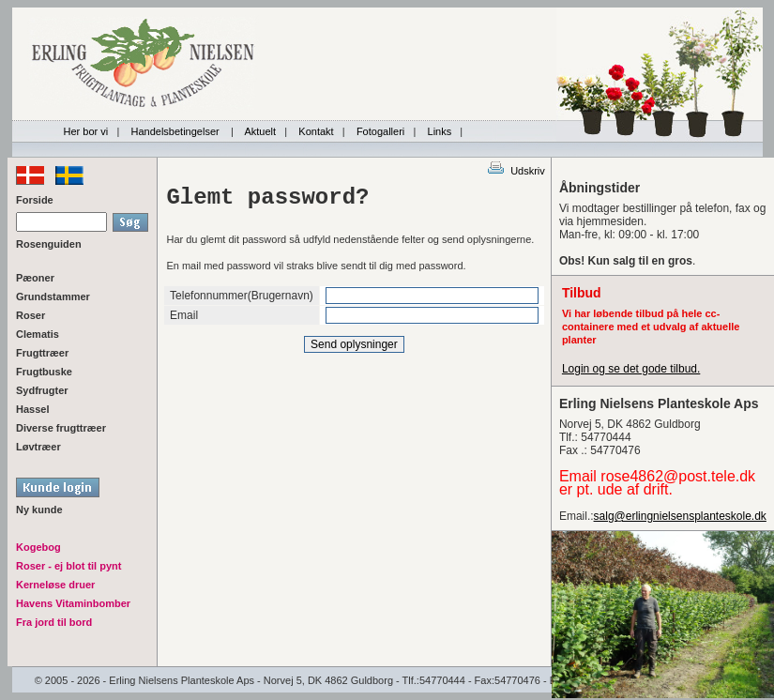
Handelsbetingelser (177, 131)
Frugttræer (42, 353)
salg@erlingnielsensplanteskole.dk (680, 516)
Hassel (32, 409)
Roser (30, 315)
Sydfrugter (42, 390)
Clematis (38, 334)
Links (440, 131)
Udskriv (516, 171)
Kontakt (316, 131)
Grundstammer (53, 297)
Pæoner (35, 278)
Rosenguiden (49, 244)
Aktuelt (260, 131)
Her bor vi (86, 131)
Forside (35, 200)
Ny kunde (39, 510)
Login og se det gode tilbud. (631, 369)
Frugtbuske (44, 372)
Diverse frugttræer (61, 428)
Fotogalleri (380, 131)
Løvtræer (38, 447)
